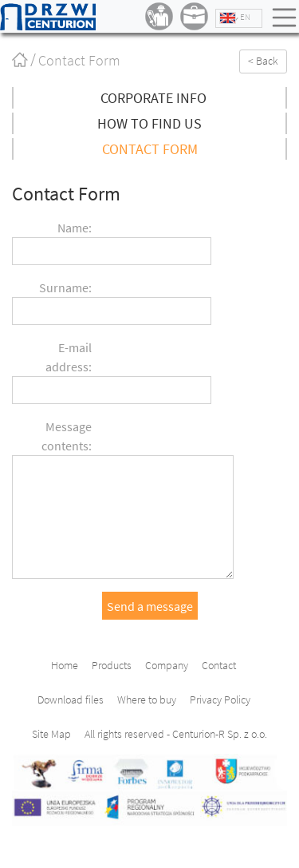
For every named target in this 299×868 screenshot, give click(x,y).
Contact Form (150, 149)
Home (30, 59)
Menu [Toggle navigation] (285, 18)
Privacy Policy (220, 700)
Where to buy (147, 700)
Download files (71, 700)
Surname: (65, 287)
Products (112, 665)
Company (167, 665)
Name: (75, 228)
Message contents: (67, 436)
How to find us (149, 123)
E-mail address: (69, 357)
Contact (219, 665)
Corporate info (153, 98)
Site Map (51, 734)
